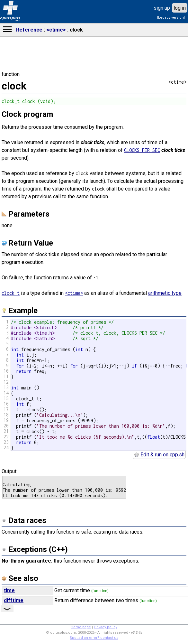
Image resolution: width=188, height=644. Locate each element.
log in (180, 8)
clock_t (11, 293)
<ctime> (57, 30)
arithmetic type (165, 293)
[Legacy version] (171, 18)
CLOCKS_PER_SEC (142, 150)
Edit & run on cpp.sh (159, 455)
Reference (29, 30)
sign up (162, 8)
